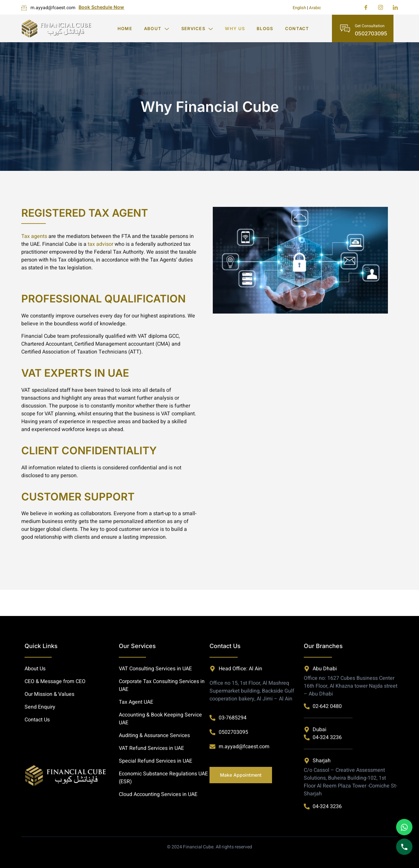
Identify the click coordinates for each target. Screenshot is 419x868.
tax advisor (100, 244)
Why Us (235, 28)
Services (197, 28)
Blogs (265, 28)
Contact (297, 28)
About (157, 28)
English (299, 8)
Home (125, 28)
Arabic (315, 8)
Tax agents (34, 236)
